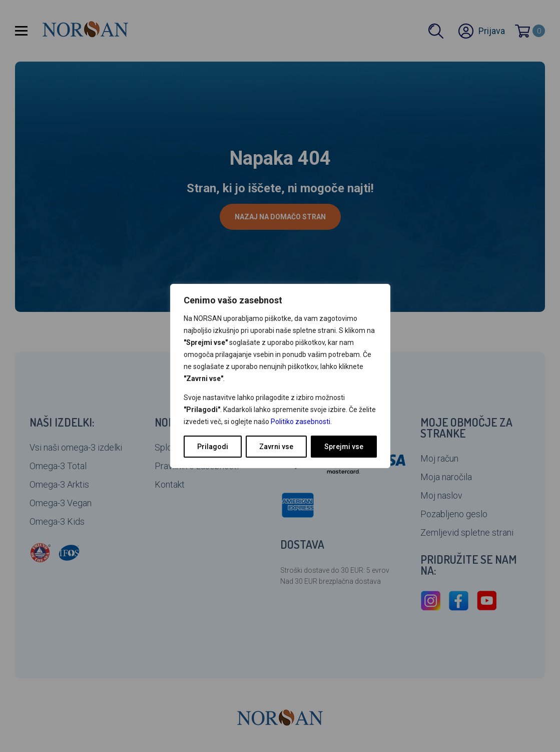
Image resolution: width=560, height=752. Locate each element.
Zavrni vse (276, 447)
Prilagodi (213, 447)
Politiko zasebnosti (301, 422)
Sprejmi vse (344, 447)
